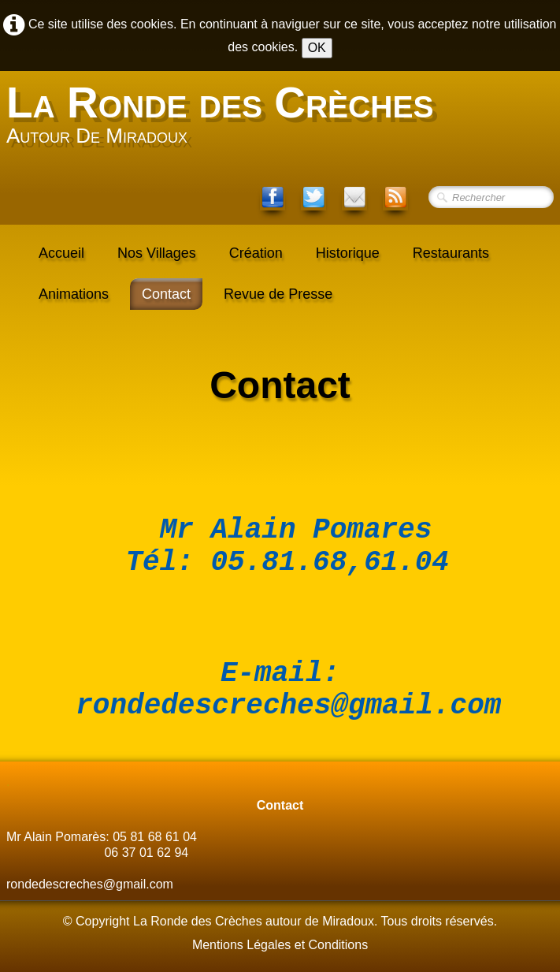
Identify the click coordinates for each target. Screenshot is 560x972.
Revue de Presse (278, 294)
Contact (166, 294)
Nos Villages (157, 253)
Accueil (61, 253)
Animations (74, 294)
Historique (348, 253)
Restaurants (451, 253)
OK (317, 48)
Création (256, 253)
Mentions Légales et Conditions (280, 948)
